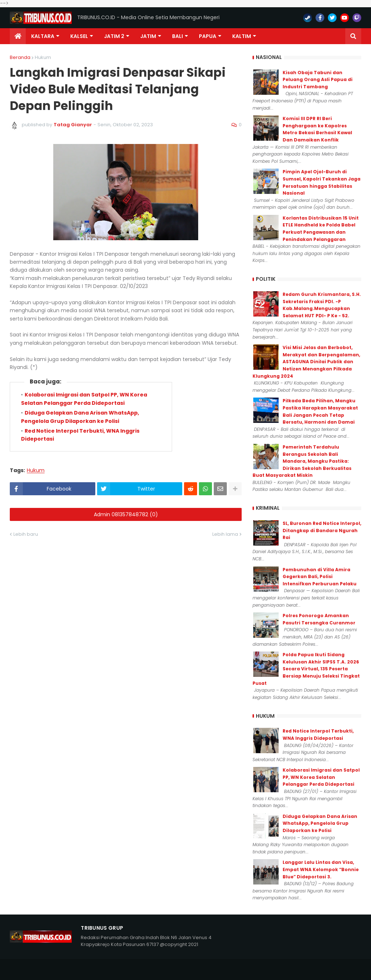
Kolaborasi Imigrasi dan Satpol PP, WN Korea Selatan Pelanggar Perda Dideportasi (321, 777)
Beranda (20, 57)
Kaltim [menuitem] (242, 36)
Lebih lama (225, 869)
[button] (353, 36)
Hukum (43, 57)
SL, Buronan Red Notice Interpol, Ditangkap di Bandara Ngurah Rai (322, 530)
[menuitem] (18, 36)
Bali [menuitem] (178, 36)
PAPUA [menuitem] (208, 36)
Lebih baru (26, 869)
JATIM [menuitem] (148, 36)
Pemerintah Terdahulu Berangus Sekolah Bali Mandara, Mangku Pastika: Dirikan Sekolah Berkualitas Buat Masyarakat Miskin (302, 461)
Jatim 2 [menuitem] (114, 36)
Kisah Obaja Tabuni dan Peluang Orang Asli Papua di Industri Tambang (318, 80)
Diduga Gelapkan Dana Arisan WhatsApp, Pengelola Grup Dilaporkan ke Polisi (320, 823)
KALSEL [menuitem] (79, 36)
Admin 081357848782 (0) (126, 849)
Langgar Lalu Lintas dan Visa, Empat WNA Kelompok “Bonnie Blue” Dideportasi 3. (321, 869)
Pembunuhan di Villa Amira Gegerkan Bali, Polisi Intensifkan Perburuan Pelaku (320, 577)
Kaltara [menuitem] (43, 36)
